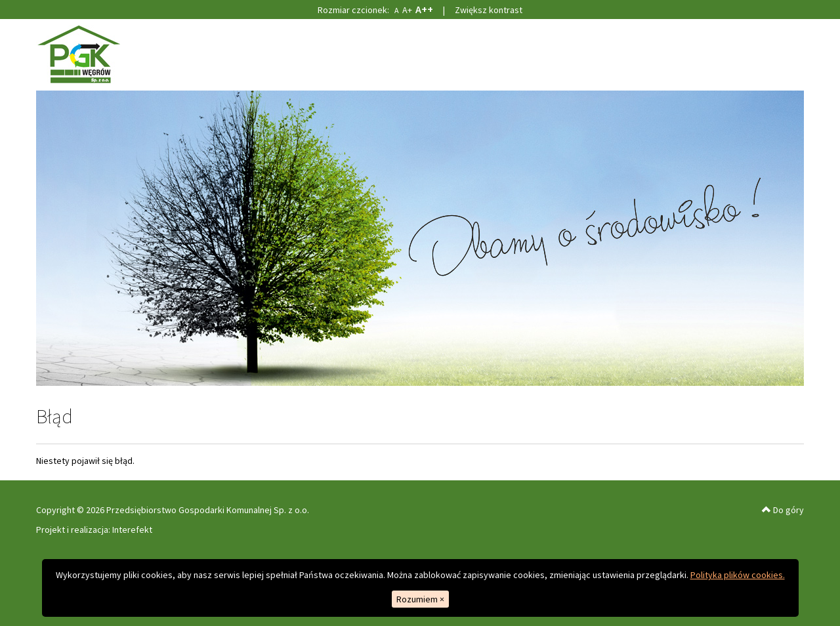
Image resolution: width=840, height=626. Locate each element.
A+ (407, 10)
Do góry (783, 510)
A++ (424, 9)
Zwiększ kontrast (489, 10)
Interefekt (132, 530)
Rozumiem (420, 599)
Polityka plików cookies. (738, 575)
